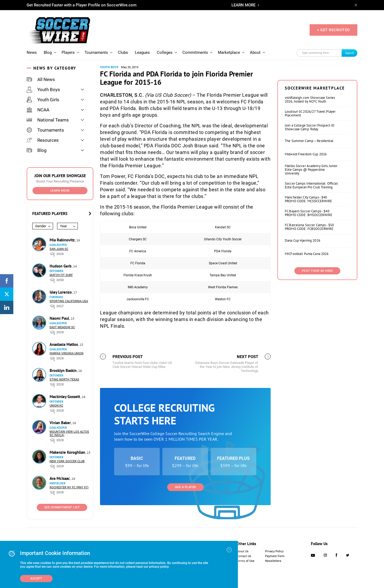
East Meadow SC (62, 327)
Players (68, 52)
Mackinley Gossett (65, 397)
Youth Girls (43, 100)
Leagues (142, 52)
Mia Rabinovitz (63, 240)
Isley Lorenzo (61, 292)
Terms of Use (245, 561)
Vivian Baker (61, 423)
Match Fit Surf (61, 275)
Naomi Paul (60, 318)
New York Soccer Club (67, 461)
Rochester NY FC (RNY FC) (69, 487)
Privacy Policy (274, 551)
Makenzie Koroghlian (68, 452)
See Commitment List (62, 507)
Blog (48, 52)
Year (63, 226)
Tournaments (96, 52)
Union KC (56, 406)
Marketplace (229, 52)
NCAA (38, 110)
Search (350, 53)
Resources (43, 140)
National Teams (48, 120)
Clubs (123, 52)
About (255, 52)
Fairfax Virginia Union (67, 353)
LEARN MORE (243, 5)
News (32, 52)
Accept (36, 579)
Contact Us (244, 556)
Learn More (60, 191)
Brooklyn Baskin (64, 370)
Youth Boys (43, 90)
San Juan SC (59, 249)
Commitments (195, 52)
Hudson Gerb (61, 266)
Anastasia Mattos (64, 344)
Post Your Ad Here (317, 271)
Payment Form (275, 556)
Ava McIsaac (60, 478)
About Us (243, 551)
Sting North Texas (64, 380)
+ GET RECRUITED (333, 30)
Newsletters (273, 561)
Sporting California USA (69, 301)
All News (41, 79)
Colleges (165, 52)
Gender (41, 226)
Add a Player (185, 487)
